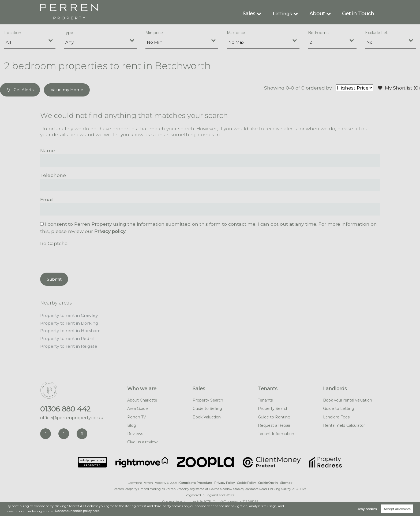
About (319, 14)
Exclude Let (376, 33)
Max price (236, 33)
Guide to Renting (274, 415)
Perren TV (137, 415)
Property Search (208, 399)
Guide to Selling (207, 407)
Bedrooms (318, 33)
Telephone (53, 175)
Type (69, 33)
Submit (54, 279)
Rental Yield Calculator (344, 424)
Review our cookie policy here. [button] (78, 511)
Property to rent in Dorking (69, 322)
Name (48, 150)
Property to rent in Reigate (69, 345)
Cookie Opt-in (268, 481)
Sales (251, 14)
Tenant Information (276, 432)
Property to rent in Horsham (70, 330)
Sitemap (286, 481)
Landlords (335, 387)
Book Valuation (207, 415)
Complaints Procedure (196, 481)
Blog (132, 424)
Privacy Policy (224, 481)
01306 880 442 (65, 408)
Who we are (142, 387)
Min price (154, 33)
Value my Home (67, 90)
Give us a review (142, 441)
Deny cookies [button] (367, 509)
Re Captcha (54, 243)
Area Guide (138, 407)
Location (13, 33)
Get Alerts (20, 90)
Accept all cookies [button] (397, 509)
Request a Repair (274, 424)
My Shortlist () (399, 88)
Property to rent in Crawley (69, 315)
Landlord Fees (336, 415)
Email (47, 199)
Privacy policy (110, 231)
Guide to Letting (339, 407)
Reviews (135, 432)
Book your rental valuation (348, 399)
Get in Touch (359, 14)
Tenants (268, 387)
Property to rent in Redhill (68, 337)
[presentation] (81, 257)
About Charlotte (142, 399)
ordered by (318, 88)
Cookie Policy (246, 481)
